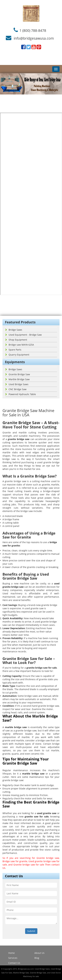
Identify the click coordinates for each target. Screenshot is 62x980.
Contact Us (14, 963)
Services (13, 958)
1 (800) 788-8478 (33, 30)
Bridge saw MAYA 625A (20, 345)
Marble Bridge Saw (17, 379)
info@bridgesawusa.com (34, 38)
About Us (39, 953)
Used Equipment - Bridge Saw (23, 335)
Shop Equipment (16, 340)
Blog (37, 958)
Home (11, 953)
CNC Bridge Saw (16, 389)
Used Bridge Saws (17, 384)
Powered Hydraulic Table (21, 394)
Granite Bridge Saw (18, 374)
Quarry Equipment (17, 355)
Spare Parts (13, 350)
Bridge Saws (14, 330)
